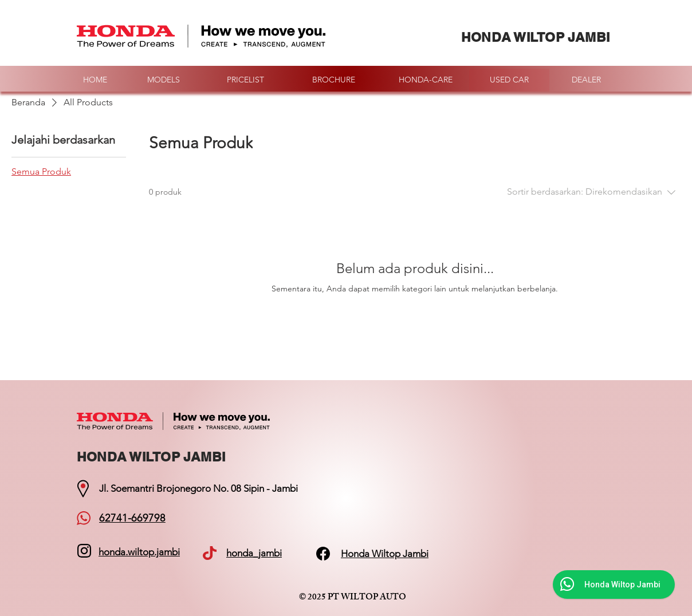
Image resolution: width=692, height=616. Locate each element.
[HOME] (95, 80)
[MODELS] (163, 80)
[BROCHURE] (333, 80)
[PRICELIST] (245, 80)
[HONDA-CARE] (426, 80)
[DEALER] (586, 80)
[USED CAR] (509, 80)
